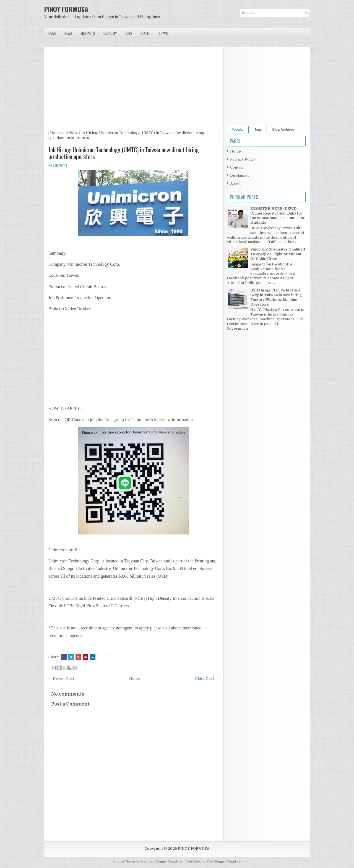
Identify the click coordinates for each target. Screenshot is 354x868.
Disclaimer (240, 175)
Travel (164, 33)
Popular (238, 130)
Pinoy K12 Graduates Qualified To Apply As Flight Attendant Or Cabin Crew (278, 254)
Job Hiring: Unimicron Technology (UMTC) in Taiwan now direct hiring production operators (124, 153)
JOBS (70, 133)
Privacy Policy (243, 159)
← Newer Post (61, 679)
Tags (258, 130)
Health (145, 33)
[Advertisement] (133, 90)
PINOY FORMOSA (66, 9)
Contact (237, 167)
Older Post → (207, 679)
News (68, 33)
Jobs (129, 33)
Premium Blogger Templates (162, 861)
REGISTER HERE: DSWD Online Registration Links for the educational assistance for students (278, 216)
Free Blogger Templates (224, 861)
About (235, 183)
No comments (58, 165)
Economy (110, 33)
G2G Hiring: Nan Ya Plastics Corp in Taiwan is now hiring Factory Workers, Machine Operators (276, 297)
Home (52, 33)
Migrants (88, 33)
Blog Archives (283, 130)
